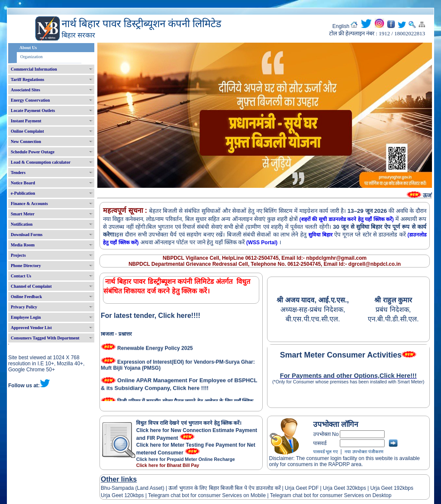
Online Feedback (26, 297)
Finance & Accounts (29, 204)
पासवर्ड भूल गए (326, 452)
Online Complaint (27, 131)
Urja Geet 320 (339, 488)
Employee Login (26, 317)
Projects (18, 255)
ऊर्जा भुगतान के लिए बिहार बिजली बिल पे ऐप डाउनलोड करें (225, 488)
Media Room (23, 245)
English (341, 26)
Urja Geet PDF (302, 488)
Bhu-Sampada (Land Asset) (132, 488)
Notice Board (23, 183)
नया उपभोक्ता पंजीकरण (364, 452)
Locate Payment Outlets (33, 110)
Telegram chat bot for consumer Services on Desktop (331, 495)
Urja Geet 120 (117, 495)
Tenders (18, 173)
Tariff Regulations (28, 79)
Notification (22, 224)
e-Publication (23, 193)
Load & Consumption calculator (41, 162)
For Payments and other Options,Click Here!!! (348, 376)
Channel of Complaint (31, 286)
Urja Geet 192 (385, 488)
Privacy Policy (24, 307)
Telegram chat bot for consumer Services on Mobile (207, 495)
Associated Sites (25, 90)
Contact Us (21, 276)
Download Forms (27, 235)
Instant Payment (26, 121)
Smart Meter (23, 214)
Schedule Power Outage (33, 152)
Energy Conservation (30, 100)
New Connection (26, 142)
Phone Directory (26, 266)
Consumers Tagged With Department (45, 338)
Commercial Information (34, 69)
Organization (31, 57)
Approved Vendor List (31, 328)
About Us (28, 48)
